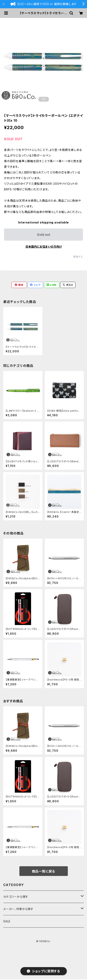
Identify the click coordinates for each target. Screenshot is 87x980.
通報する (78, 257)
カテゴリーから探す (16, 897)
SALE (7, 921)
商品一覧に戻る (44, 871)
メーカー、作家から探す (18, 909)
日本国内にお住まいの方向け (44, 247)
